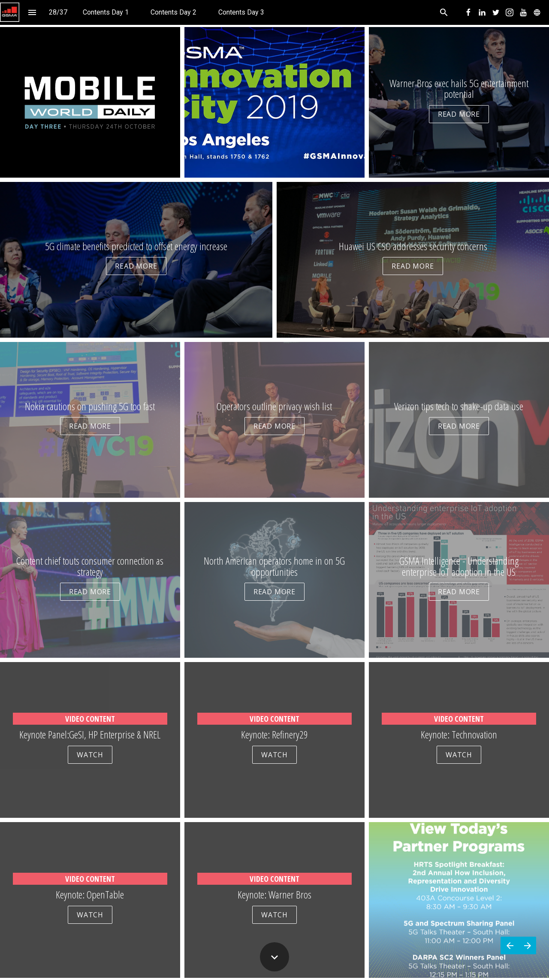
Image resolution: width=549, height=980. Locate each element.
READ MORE (459, 114)
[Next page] (527, 945)
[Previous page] (510, 945)
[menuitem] (106, 12)
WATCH (90, 755)
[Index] (32, 12)
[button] (10, 12)
